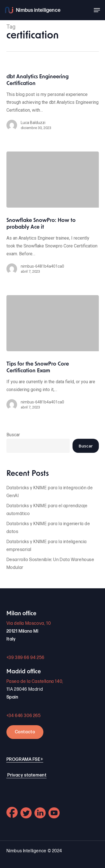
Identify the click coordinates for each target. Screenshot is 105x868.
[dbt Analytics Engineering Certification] (53, 105)
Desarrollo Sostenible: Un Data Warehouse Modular (50, 564)
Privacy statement (27, 775)
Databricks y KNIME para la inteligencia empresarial (47, 546)
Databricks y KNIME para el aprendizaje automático (47, 510)
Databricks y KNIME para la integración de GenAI (50, 492)
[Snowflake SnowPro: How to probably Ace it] (53, 180)
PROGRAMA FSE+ (25, 760)
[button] (97, 10)
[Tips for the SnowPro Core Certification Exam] (53, 323)
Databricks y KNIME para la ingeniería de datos (48, 528)
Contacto (25, 732)
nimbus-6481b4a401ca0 (42, 266)
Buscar (13, 435)
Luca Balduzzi (33, 123)
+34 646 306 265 (24, 716)
